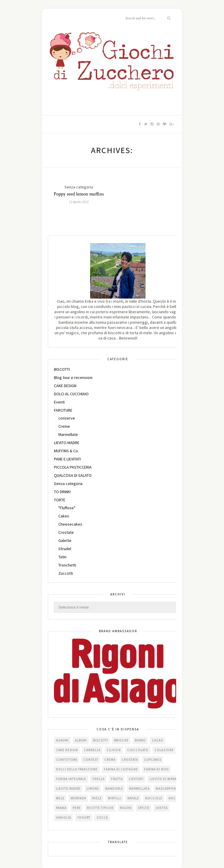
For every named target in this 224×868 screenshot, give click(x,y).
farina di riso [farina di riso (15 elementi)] (156, 769)
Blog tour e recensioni (73, 377)
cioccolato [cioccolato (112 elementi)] (138, 750)
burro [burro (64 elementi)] (140, 740)
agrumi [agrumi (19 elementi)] (62, 740)
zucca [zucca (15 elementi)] (102, 817)
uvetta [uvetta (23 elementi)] (162, 808)
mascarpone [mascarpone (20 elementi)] (167, 789)
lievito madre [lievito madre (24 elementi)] (68, 789)
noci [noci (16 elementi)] (173, 798)
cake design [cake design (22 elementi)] (67, 750)
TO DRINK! (62, 492)
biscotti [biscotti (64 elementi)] (100, 740)
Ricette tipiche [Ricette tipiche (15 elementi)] (100, 808)
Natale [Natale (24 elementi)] (133, 798)
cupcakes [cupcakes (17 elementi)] (153, 760)
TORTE (60, 500)
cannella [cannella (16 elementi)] (92, 750)
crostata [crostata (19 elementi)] (130, 760)
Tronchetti (67, 565)
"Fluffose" (67, 508)
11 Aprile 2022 (79, 202)
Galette (65, 540)
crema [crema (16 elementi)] (110, 760)
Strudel (65, 549)
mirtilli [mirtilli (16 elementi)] (115, 798)
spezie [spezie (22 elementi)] (144, 808)
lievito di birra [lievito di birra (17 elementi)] (163, 779)
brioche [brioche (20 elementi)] (121, 740)
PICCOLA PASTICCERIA (73, 467)
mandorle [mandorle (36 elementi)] (114, 789)
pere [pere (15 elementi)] (77, 808)
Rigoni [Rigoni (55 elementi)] (126, 808)
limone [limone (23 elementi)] (93, 789)
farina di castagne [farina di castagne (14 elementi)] (121, 769)
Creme (64, 426)
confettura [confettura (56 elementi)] (67, 760)
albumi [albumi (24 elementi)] (81, 740)
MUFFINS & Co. (66, 451)
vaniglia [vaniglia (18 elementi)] (64, 817)
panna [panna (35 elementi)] (61, 808)
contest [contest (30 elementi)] (91, 760)
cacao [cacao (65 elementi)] (158, 740)
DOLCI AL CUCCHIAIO (71, 394)
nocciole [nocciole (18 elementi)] (154, 798)
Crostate (66, 532)
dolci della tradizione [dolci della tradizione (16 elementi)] (77, 769)
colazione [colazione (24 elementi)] (164, 750)
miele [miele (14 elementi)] (97, 798)
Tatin (62, 557)
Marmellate (68, 434)
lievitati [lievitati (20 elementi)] (136, 779)
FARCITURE (63, 410)
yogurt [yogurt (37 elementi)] (84, 817)
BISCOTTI (62, 369)
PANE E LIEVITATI (67, 459)
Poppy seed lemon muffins (79, 194)
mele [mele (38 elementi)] (60, 798)
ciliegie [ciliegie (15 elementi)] (114, 750)
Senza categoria (68, 484)
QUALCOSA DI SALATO (73, 475)
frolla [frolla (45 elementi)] (99, 779)
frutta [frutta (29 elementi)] (117, 779)
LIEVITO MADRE (67, 443)
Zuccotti (66, 573)
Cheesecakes (70, 524)
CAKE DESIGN (65, 386)
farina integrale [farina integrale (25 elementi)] (71, 779)
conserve (67, 418)
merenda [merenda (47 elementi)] (78, 798)
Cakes (64, 516)
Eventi (59, 402)
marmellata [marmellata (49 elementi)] (139, 789)
